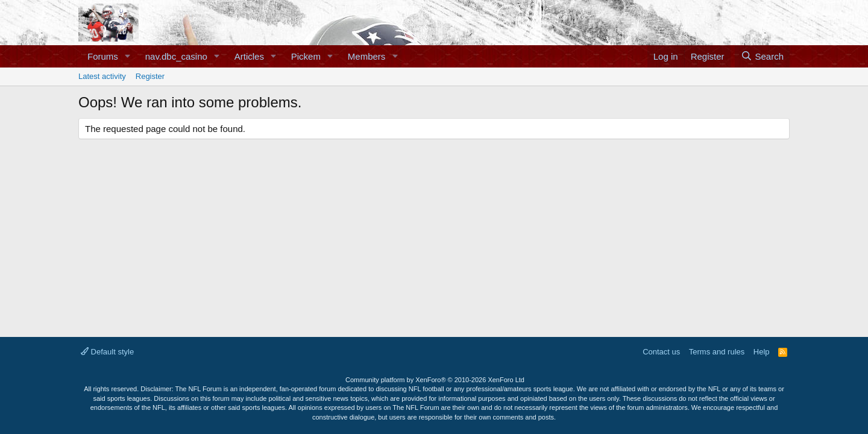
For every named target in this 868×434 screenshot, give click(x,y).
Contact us (661, 352)
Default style (107, 352)
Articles (249, 56)
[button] (128, 56)
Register (150, 76)
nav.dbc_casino (176, 56)
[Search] (762, 56)
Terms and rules (717, 352)
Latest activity (102, 76)
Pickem (306, 56)
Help (762, 352)
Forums (103, 56)
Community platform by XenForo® (435, 380)
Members (367, 56)
